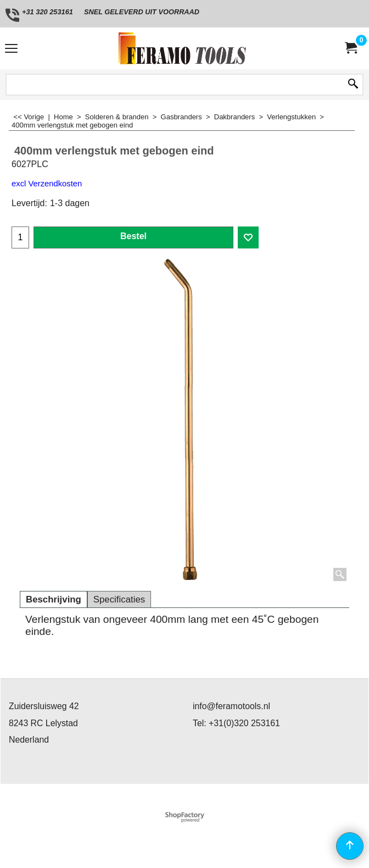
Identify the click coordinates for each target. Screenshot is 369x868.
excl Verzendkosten (47, 184)
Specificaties (119, 599)
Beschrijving (54, 599)
